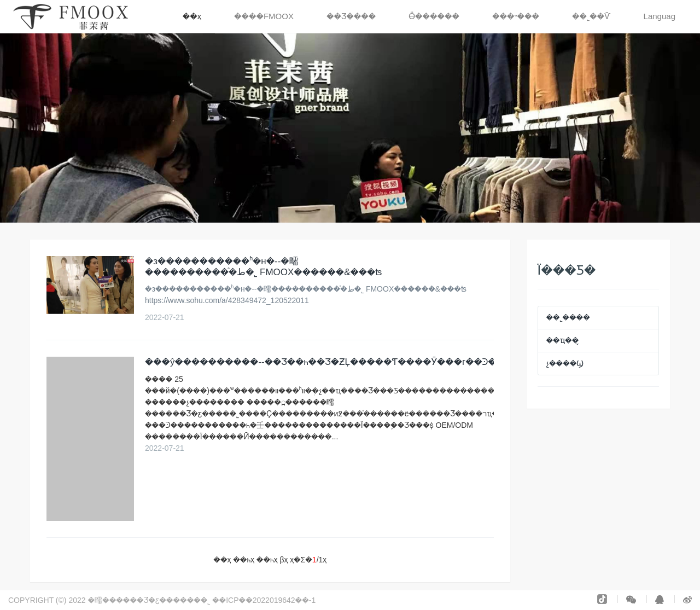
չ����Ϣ (565, 363)
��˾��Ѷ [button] (591, 16)
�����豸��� (349, 600)
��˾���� (568, 317)
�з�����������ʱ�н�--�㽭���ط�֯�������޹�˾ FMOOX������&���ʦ (263, 267)
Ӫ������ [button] (434, 16)
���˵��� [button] (516, 16)
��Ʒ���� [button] (351, 16)
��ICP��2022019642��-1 (265, 600)
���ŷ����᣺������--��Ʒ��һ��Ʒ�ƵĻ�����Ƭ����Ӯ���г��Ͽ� (321, 362)
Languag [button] (660, 16)
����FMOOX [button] (264, 16)
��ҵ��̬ (563, 340)
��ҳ (192, 16)
